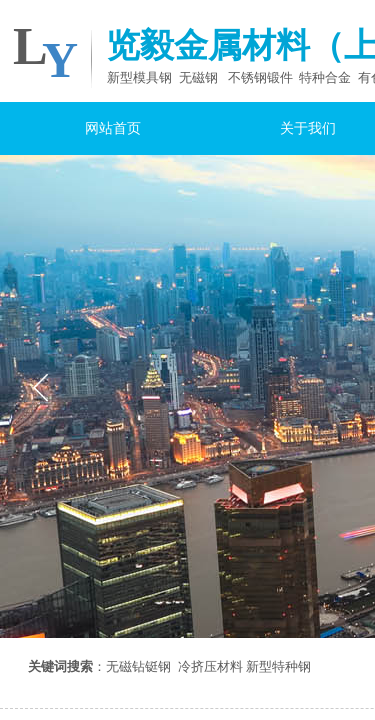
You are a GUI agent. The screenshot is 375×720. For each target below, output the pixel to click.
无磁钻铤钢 (138, 666)
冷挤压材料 (210, 666)
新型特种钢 (278, 666)
